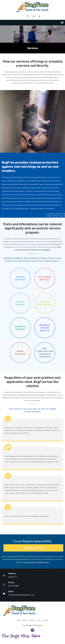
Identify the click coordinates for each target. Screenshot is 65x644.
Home (19, 620)
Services (32, 620)
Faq (39, 620)
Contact (45, 620)
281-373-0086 (13, 586)
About (25, 620)
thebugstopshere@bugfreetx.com (21, 595)
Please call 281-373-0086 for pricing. (37, 562)
